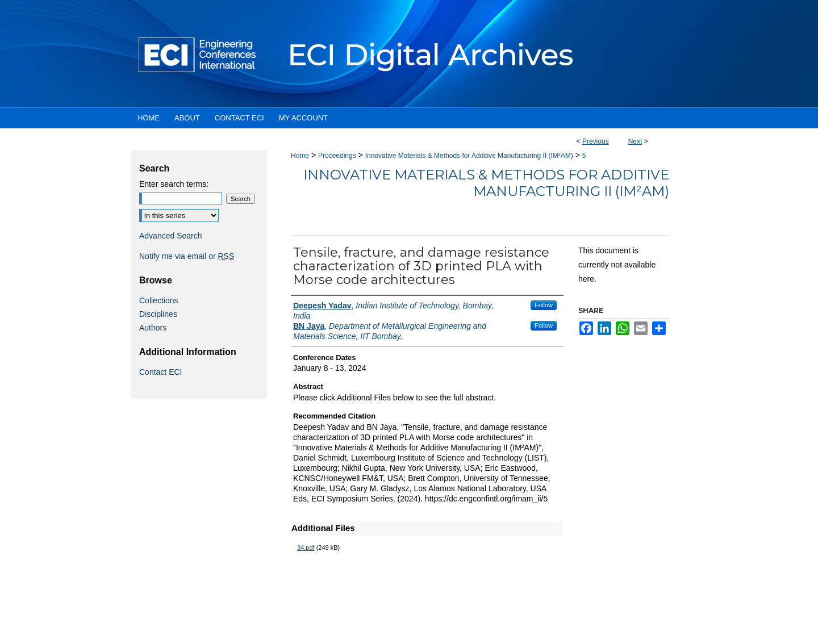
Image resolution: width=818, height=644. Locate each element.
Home (300, 156)
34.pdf (306, 547)
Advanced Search (171, 236)
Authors (153, 328)
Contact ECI (160, 372)
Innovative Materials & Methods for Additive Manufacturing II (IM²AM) (469, 156)
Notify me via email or (187, 256)
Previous (596, 141)
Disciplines (158, 314)
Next (635, 141)
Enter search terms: (174, 184)
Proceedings (337, 156)
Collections (158, 300)
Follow (544, 305)
